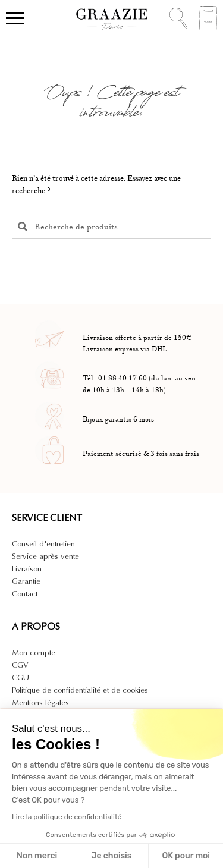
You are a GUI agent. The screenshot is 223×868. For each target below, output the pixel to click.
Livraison (27, 569)
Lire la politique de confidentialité (67, 817)
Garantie (26, 581)
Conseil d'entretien (43, 544)
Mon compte (34, 652)
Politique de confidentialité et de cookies (80, 690)
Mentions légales (40, 702)
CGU (21, 677)
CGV (20, 665)
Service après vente (45, 556)
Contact (25, 594)
